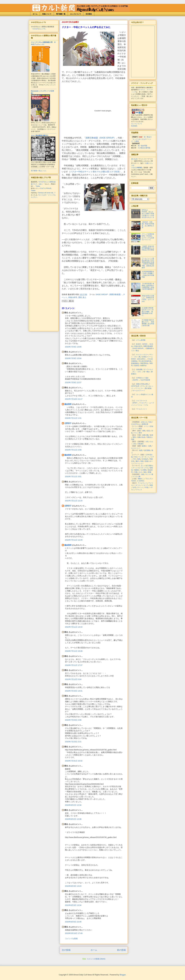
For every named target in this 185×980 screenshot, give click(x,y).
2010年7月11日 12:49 (74, 540)
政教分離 (145, 435)
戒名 (145, 472)
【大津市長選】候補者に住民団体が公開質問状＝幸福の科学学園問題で (148, 286)
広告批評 (145, 459)
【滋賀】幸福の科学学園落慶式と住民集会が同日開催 (148, 248)
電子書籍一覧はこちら (39, 171)
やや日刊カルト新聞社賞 (140, 424)
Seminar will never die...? (47, 193)
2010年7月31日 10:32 (74, 761)
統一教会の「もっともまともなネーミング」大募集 (141, 139)
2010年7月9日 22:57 (73, 382)
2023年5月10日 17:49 (74, 933)
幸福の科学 (73, 297)
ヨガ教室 (144, 470)
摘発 (144, 431)
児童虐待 (140, 444)
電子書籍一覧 (61, 14)
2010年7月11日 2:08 (73, 450)
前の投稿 (121, 950)
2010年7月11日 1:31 (73, 418)
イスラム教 (137, 477)
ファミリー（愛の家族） (144, 388)
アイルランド (142, 483)
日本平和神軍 (145, 380)
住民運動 (147, 450)
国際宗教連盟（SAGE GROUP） (101, 138)
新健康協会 (135, 363)
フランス (139, 490)
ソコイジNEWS (137, 168)
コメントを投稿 (71, 939)
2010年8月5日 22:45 (73, 922)
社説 (150, 422)
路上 (85, 297)
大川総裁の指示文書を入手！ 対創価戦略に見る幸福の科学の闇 (148, 323)
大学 (147, 442)
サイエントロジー (142, 355)
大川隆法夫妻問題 (144, 148)
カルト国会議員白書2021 (40, 135)
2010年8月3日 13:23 (73, 886)
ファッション (139, 463)
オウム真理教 (141, 340)
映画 (139, 459)
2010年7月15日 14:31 (74, 691)
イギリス (137, 485)
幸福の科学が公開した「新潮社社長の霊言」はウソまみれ (148, 299)
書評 (137, 461)
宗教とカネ (138, 472)
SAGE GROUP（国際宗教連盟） (109, 294)
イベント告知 (149, 426)
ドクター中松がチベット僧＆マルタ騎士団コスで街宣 (95, 172)
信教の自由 (141, 437)
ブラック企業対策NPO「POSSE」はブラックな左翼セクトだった (148, 237)
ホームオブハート (139, 391)
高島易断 (139, 369)
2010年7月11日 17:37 (74, 665)
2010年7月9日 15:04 (73, 358)
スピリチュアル (143, 468)
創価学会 (144, 366)
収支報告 (89, 14)
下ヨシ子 (149, 479)
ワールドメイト (142, 409)
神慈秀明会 (144, 363)
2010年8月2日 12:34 (73, 805)
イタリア (145, 485)
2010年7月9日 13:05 (73, 347)
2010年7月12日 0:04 (73, 679)
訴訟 (149, 431)
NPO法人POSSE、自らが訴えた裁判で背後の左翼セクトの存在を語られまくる (148, 214)
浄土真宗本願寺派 (145, 361)
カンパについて (76, 14)
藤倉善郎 (68, 404)
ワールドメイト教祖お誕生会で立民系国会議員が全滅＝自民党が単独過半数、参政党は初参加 (148, 263)
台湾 (134, 487)
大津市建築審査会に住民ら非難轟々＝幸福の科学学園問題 (148, 274)
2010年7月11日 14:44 (74, 627)
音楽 (142, 461)
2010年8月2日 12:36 (73, 819)
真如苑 (137, 366)
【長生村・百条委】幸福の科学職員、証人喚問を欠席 (148, 225)
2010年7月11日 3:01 (73, 477)
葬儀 (150, 472)
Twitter (38, 186)
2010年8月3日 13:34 (73, 905)
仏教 (142, 474)
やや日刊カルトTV (39, 29)
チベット (140, 487)
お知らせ (144, 422)
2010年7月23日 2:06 (73, 720)
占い (142, 466)
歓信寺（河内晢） (142, 344)
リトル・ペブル (143, 405)
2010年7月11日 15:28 (74, 651)
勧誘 (141, 450)
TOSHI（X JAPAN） (138, 481)
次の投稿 (66, 950)
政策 (152, 435)
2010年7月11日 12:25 (74, 501)
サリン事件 (138, 433)
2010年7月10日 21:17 (74, 399)
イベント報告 (137, 429)
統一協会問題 (143, 146)
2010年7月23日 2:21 (73, 742)
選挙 (80, 297)
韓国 (151, 485)
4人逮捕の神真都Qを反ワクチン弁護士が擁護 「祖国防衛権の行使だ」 (148, 312)
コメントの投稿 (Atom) (96, 959)
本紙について (47, 14)
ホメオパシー (136, 448)
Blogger (123, 975)
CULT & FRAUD (46, 188)
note (40, 184)
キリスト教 (149, 474)
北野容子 (68, 423)
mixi (136, 457)
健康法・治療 (147, 446)
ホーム (35, 14)
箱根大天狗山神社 (142, 384)
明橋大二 (141, 479)
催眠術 (137, 470)
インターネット (144, 457)
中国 (147, 487)
